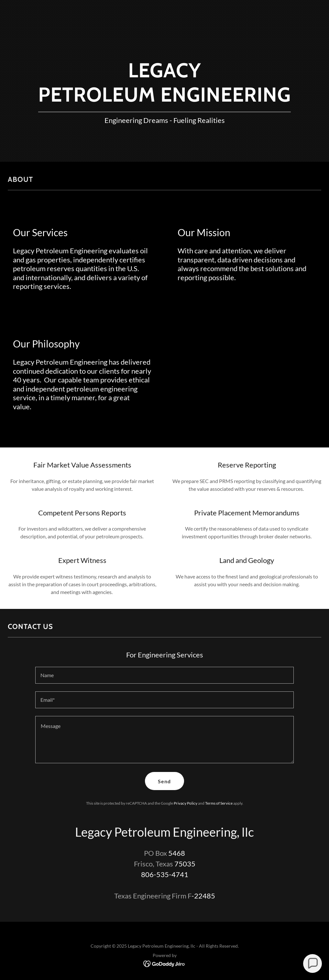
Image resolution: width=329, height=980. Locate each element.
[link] (164, 963)
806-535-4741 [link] (165, 874)
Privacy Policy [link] (186, 803)
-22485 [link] (203, 896)
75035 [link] (185, 864)
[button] (312, 963)
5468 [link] (177, 853)
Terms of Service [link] (219, 803)
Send (164, 781)
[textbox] (165, 675)
